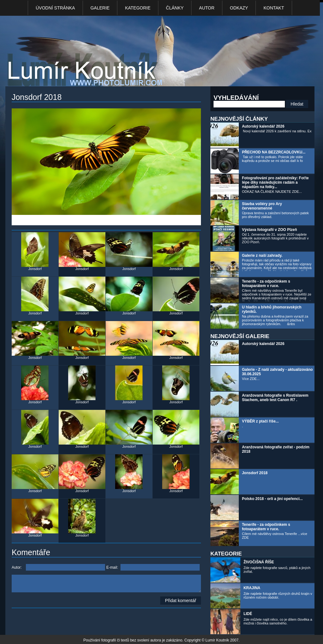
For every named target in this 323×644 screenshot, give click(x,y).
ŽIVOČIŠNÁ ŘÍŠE (259, 562)
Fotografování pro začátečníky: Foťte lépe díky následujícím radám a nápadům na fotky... (275, 182)
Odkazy (239, 8)
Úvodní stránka (55, 8)
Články (175, 8)
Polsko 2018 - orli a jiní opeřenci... (272, 499)
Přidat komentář (181, 601)
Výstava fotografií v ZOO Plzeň (270, 230)
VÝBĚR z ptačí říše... (260, 421)
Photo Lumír (87, 52)
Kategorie (138, 8)
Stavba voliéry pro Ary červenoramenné (262, 206)
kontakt (274, 8)
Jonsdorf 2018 (255, 473)
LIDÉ (248, 614)
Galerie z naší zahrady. (262, 256)
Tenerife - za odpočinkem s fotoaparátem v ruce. (266, 284)
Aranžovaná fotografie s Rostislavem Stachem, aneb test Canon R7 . (275, 398)
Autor (207, 8)
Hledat (297, 104)
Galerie (100, 8)
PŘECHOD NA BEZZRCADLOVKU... (274, 152)
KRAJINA (252, 588)
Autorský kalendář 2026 (263, 126)
